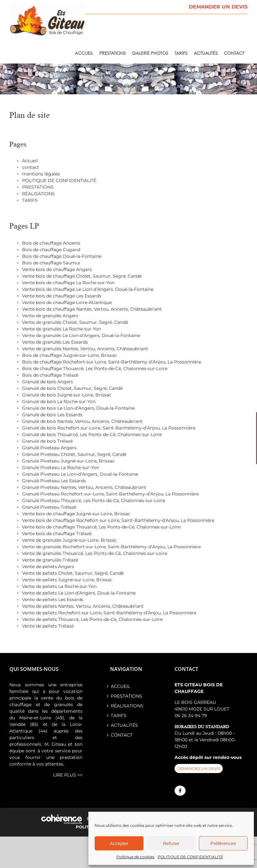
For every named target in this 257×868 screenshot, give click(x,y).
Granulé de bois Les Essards (52, 415)
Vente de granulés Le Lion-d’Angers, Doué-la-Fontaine (81, 335)
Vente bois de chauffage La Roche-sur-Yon (68, 283)
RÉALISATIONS (38, 194)
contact (31, 167)
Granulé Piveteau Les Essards (54, 481)
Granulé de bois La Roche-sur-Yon (59, 401)
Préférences (223, 843)
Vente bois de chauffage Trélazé (57, 534)
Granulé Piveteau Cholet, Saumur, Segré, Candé (74, 454)
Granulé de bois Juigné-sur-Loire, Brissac (67, 395)
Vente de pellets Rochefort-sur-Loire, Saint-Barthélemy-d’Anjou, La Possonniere (109, 613)
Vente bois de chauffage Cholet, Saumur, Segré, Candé (82, 276)
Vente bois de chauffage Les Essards (62, 296)
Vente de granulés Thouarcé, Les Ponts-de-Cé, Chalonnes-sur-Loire (95, 553)
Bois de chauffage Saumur (51, 263)
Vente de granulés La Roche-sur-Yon (61, 329)
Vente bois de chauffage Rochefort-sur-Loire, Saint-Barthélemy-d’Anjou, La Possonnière (118, 520)
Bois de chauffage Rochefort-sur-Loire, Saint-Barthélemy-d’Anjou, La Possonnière (112, 362)
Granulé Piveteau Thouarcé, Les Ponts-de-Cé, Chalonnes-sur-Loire (94, 500)
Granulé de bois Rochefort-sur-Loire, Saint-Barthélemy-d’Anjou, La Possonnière (109, 428)
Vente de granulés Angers (50, 316)
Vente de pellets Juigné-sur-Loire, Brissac (67, 580)
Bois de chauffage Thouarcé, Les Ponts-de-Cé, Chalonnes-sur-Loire (95, 368)
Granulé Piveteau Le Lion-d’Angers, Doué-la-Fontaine (80, 474)
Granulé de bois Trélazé (47, 441)
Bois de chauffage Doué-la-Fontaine (62, 256)
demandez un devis (199, 768)
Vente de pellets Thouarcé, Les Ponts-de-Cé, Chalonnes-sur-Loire (92, 619)
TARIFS (30, 200)
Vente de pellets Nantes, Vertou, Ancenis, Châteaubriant (83, 606)
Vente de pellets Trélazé (48, 626)
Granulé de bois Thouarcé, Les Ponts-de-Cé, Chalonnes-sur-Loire (92, 434)
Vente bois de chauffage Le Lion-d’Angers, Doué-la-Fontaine (88, 289)
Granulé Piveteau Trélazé (49, 507)
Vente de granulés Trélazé (50, 560)
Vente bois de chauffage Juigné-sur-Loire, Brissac (76, 514)
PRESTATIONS (38, 187)
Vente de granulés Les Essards (55, 342)
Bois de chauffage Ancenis (51, 243)
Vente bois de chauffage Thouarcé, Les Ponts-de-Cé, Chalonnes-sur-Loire (101, 527)
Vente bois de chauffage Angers (57, 269)
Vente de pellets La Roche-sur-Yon (59, 586)
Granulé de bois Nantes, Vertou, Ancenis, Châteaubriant (82, 421)
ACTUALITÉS (124, 725)
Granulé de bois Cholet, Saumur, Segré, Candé (72, 388)
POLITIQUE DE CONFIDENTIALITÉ (190, 857)
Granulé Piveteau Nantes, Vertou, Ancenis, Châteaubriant (84, 487)
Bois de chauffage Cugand (51, 250)
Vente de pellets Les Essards (53, 600)
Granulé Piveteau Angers (49, 448)
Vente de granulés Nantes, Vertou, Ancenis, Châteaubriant (85, 349)
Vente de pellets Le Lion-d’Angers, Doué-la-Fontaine (79, 593)
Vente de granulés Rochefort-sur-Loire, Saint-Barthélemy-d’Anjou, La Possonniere (111, 547)
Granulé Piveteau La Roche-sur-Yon (61, 467)
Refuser (171, 843)
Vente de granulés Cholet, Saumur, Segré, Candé (75, 322)
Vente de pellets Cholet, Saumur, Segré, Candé (73, 573)
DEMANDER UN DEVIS (218, 7)
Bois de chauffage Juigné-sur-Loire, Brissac (70, 355)
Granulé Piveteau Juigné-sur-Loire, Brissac (68, 461)
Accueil (30, 161)
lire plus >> (68, 775)
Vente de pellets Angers (48, 567)
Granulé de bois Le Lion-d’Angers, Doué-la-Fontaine (78, 408)
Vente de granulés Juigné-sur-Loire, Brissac (69, 540)
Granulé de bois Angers (47, 382)
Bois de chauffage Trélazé (50, 375)
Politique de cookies (135, 857)
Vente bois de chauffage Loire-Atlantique (67, 302)
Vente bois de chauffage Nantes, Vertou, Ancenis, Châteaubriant (92, 309)
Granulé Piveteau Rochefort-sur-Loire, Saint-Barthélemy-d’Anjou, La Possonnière (110, 494)
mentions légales (41, 174)
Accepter (119, 843)
